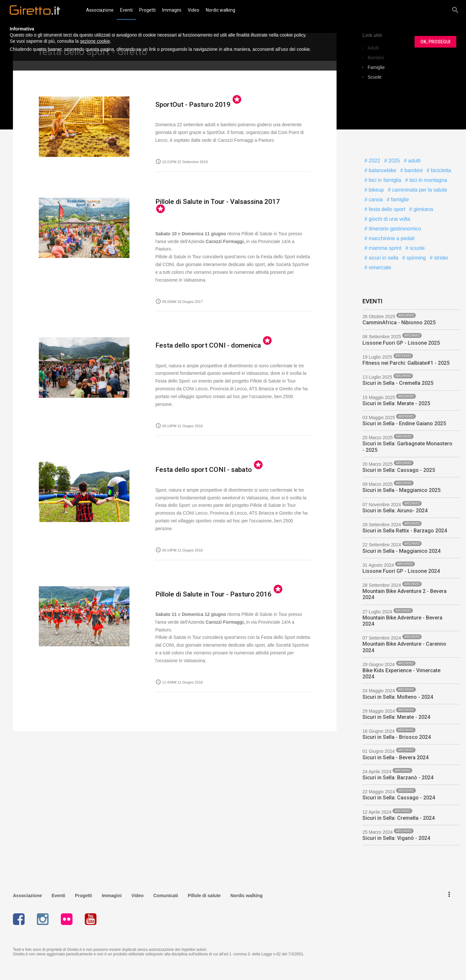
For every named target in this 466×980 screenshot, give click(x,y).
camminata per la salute (419, 190)
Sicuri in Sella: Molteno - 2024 (398, 697)
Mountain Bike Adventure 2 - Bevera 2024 (405, 594)
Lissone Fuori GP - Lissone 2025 (401, 343)
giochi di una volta (389, 219)
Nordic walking (221, 10)
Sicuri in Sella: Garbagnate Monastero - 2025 (407, 447)
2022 (374, 161)
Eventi (126, 10)
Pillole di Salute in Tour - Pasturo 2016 (205, 585)
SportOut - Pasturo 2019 (188, 105)
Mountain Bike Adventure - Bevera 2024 (402, 621)
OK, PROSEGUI (435, 42)
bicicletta (440, 170)
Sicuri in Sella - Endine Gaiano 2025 (404, 423)
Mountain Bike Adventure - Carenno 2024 (404, 647)
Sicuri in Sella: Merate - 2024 (396, 717)
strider (441, 258)
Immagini (172, 10)
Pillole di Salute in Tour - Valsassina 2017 (209, 205)
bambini (413, 170)
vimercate (379, 267)
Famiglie (376, 67)
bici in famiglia (384, 180)
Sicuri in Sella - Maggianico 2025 (401, 490)
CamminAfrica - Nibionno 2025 (399, 323)
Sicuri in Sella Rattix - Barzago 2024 (405, 531)
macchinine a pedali (391, 238)
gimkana (422, 209)
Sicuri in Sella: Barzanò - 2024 (398, 778)
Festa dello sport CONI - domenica (200, 337)
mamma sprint (384, 248)
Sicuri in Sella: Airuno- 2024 (395, 511)
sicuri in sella (383, 258)
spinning (416, 258)
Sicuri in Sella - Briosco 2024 (397, 737)
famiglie (399, 200)
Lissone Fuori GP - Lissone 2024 (401, 571)
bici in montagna (428, 180)
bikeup (376, 190)
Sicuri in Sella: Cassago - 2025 (399, 470)
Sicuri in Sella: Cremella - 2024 (399, 818)
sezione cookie (95, 41)
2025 (394, 161)
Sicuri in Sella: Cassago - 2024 (399, 798)
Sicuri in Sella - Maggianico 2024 (401, 551)
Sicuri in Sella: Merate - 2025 (396, 403)
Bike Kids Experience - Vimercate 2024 (401, 674)
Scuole (375, 77)
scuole (417, 248)
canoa (375, 200)
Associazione (100, 10)
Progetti (147, 10)
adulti (414, 161)
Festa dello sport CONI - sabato (197, 461)
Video (194, 10)
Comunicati (166, 894)
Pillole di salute (204, 894)
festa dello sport (386, 209)
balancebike (382, 170)
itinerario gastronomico (394, 229)
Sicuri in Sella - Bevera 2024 (395, 757)
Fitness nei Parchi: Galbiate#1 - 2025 (406, 363)
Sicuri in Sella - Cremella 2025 (398, 383)
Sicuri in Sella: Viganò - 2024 (396, 838)
